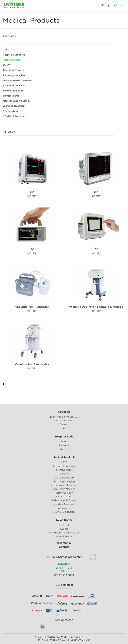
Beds (64, 442)
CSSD (6, 50)
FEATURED (9, 36)
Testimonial (64, 543)
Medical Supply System (16, 101)
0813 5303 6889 (64, 575)
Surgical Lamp (11, 96)
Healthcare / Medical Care (64, 533)
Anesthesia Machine (14, 86)
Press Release (64, 536)
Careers (64, 424)
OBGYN (7, 65)
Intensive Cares (12, 60)
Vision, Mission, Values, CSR (64, 417)
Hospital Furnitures (14, 55)
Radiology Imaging (14, 75)
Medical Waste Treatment (17, 80)
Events (64, 529)
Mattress (64, 445)
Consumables (10, 111)
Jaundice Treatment (14, 106)
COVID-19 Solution (14, 116)
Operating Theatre (13, 70)
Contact (64, 547)
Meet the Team (64, 421)
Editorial (64, 525)
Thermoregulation (13, 91)
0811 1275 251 (64, 568)
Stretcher (64, 449)
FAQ (64, 428)
